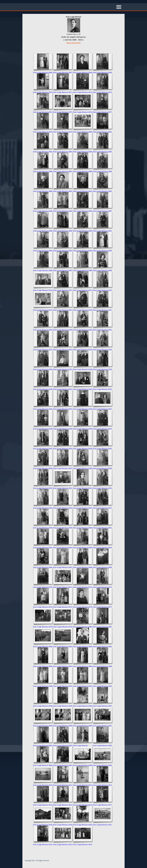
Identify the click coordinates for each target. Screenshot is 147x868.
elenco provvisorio (73, 43)
